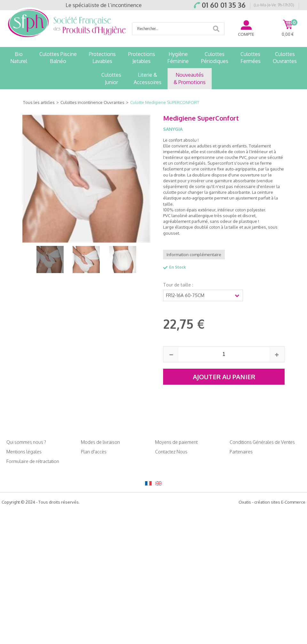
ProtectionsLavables (102, 58)
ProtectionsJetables (142, 58)
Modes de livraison (100, 442)
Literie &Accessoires (148, 78)
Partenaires (241, 452)
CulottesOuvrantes (285, 58)
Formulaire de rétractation (33, 461)
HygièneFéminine (178, 58)
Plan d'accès (94, 452)
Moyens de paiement (176, 442)
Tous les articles (39, 102)
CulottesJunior (111, 78)
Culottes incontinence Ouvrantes (92, 102)
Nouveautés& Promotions (190, 78)
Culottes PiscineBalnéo (58, 58)
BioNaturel (19, 58)
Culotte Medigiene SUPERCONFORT (165, 102)
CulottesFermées (251, 58)
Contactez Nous (171, 452)
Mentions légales (24, 452)
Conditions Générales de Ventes (262, 442)
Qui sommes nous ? (26, 442)
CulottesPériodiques (215, 58)
